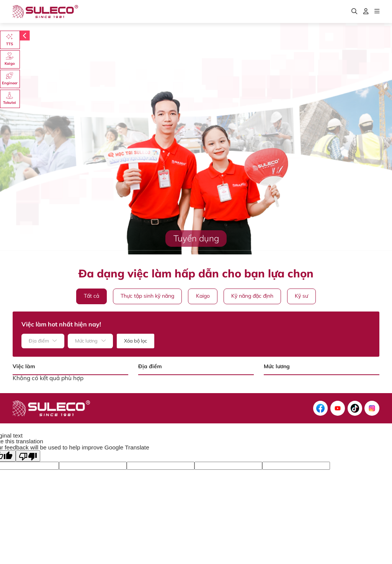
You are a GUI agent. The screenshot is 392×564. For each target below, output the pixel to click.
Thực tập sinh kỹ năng (147, 296)
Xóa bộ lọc (136, 341)
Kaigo (203, 296)
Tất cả (91, 296)
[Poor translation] (28, 456)
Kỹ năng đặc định (252, 296)
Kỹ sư (301, 296)
